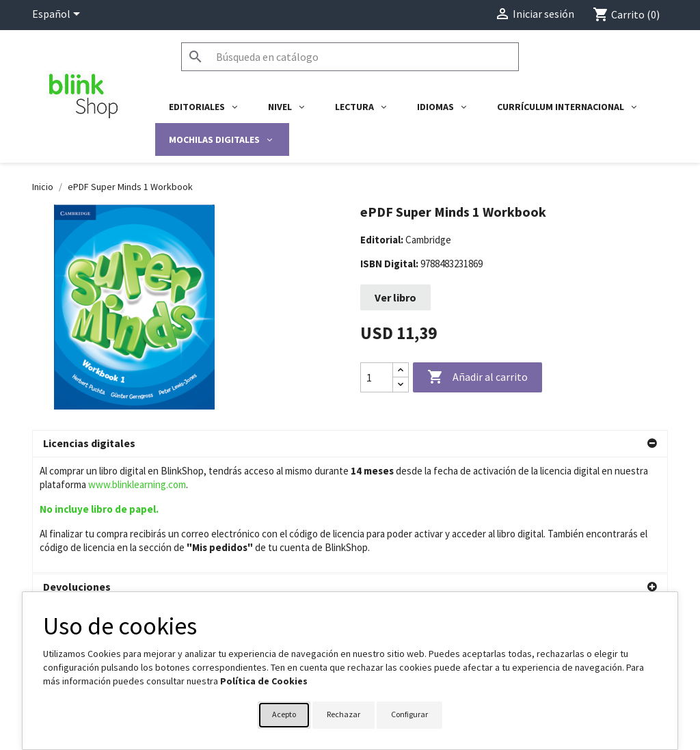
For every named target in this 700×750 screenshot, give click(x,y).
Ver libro (395, 297)
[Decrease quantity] (401, 385)
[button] (350, 444)
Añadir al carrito (477, 377)
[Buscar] (350, 57)
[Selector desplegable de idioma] (58, 15)
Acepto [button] (284, 714)
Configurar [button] (409, 714)
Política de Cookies (264, 681)
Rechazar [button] (344, 714)
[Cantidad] (377, 377)
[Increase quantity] (401, 370)
